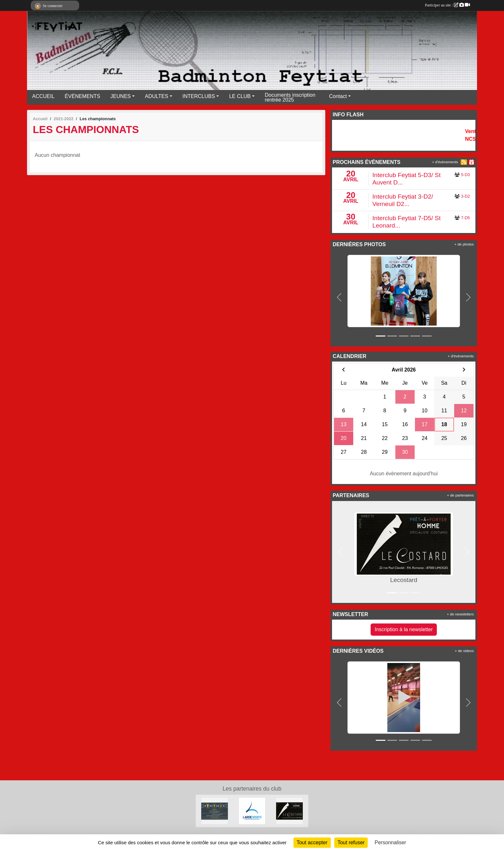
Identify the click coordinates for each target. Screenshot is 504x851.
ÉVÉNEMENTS (82, 96)
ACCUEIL (43, 96)
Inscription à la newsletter (404, 629)
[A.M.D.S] (215, 811)
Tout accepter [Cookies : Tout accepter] (312, 842)
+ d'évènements (445, 162)
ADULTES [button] (157, 96)
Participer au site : (447, 5)
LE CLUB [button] (240, 96)
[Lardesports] (252, 811)
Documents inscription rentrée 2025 (290, 97)
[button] (339, 297)
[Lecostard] (289, 811)
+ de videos (464, 651)
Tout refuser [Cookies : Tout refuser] (351, 842)
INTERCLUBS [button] (199, 96)
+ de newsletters (460, 614)
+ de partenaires (460, 495)
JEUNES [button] (121, 96)
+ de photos (464, 244)
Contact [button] (338, 96)
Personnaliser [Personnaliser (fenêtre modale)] (391, 842)
